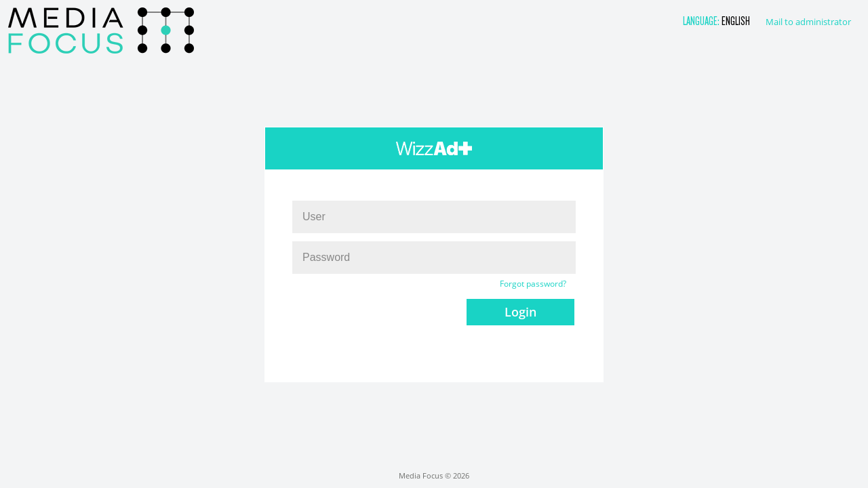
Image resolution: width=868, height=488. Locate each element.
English (736, 21)
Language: (702, 21)
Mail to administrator (808, 22)
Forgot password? (533, 284)
